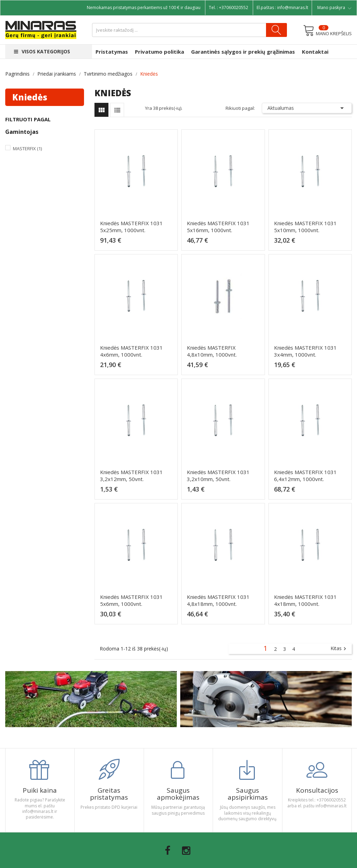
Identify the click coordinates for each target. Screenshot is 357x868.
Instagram (186, 851)
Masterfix (27, 149)
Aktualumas (307, 108)
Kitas (339, 649)
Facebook (168, 851)
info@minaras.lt (293, 7)
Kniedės (30, 97)
